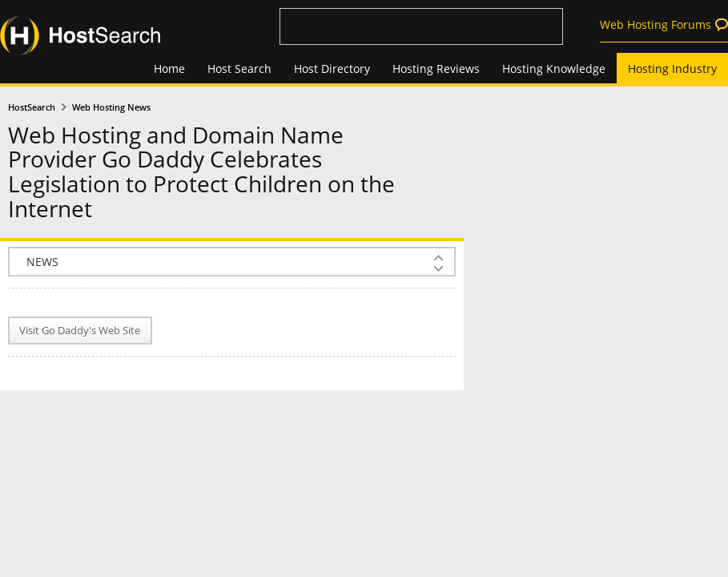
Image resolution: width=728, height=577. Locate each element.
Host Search (239, 69)
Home (169, 69)
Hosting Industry (672, 69)
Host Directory (332, 69)
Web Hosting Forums (656, 24)
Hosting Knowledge (554, 69)
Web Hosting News (111, 107)
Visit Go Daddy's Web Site (80, 331)
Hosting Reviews (436, 69)
